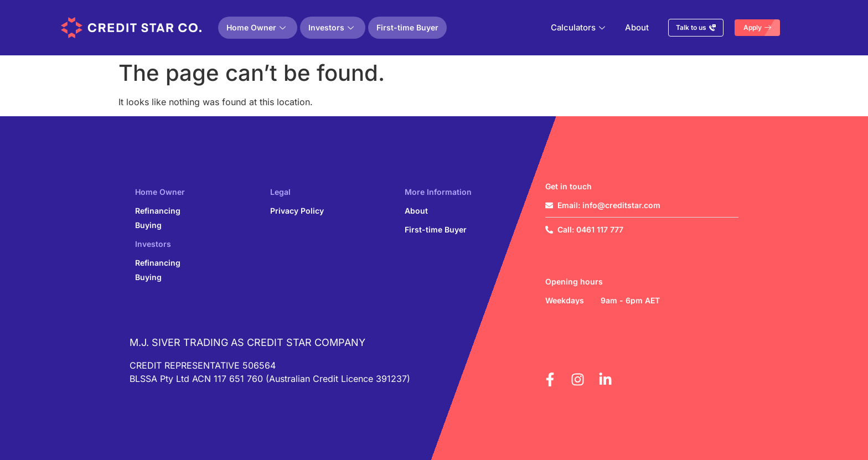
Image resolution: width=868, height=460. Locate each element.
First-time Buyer (407, 27)
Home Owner (256, 27)
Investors (331, 27)
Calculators (578, 27)
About (637, 27)
